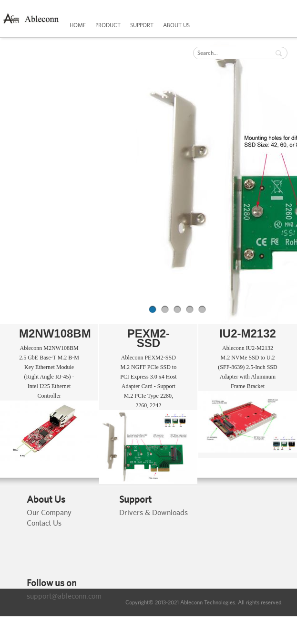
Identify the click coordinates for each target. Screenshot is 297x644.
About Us (46, 499)
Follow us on (52, 583)
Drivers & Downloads (154, 512)
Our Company (49, 512)
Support (135, 499)
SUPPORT (142, 25)
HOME (78, 25)
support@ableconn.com (64, 596)
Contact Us (44, 523)
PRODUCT (108, 25)
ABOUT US (176, 25)
